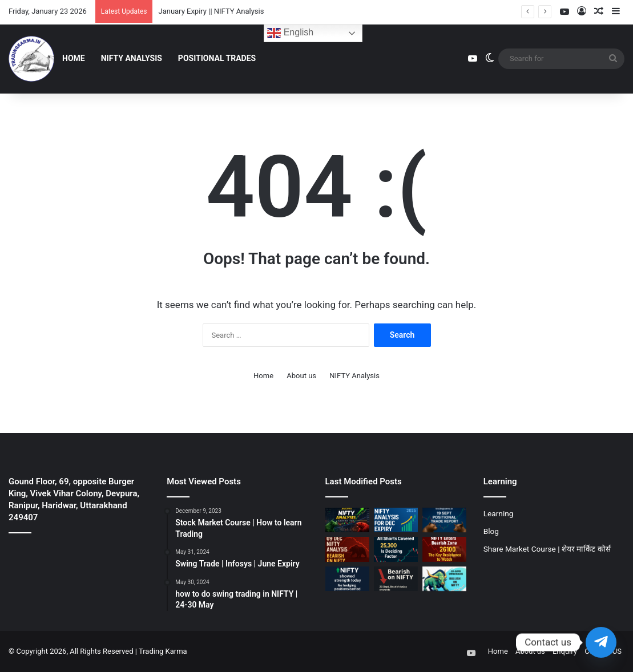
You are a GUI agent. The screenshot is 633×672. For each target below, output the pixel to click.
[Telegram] (601, 642)
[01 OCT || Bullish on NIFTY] (347, 579)
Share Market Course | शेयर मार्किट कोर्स (547, 549)
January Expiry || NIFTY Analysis (211, 11)
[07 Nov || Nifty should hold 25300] (396, 549)
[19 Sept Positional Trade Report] (444, 520)
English (290, 33)
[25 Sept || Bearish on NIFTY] (396, 579)
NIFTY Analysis (132, 58)
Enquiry (565, 651)
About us (301, 376)
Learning (499, 513)
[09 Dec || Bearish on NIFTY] (347, 549)
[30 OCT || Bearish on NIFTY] (444, 549)
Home (74, 58)
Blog (491, 531)
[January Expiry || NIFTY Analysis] (347, 520)
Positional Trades (217, 58)
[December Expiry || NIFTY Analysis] (396, 520)
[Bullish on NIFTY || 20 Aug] (444, 579)
